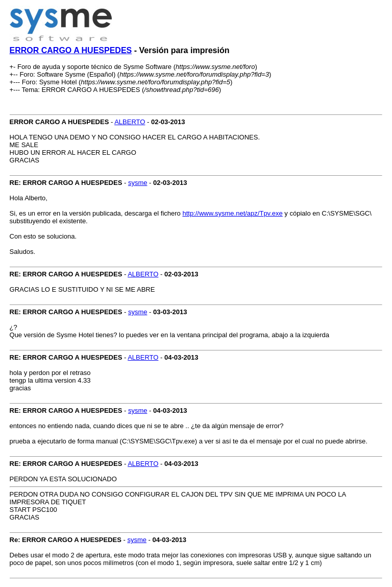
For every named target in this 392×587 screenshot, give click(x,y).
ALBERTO (130, 122)
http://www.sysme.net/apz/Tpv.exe (232, 213)
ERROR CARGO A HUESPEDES (71, 50)
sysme (138, 183)
